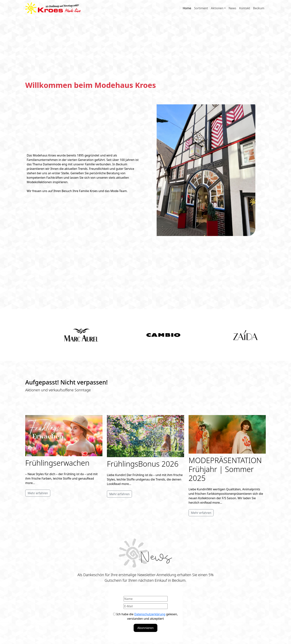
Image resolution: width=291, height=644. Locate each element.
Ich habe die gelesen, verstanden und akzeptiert (145, 616)
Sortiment (201, 8)
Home (187, 8)
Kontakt (245, 8)
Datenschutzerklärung (150, 614)
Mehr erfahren (38, 493)
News (232, 8)
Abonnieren (145, 628)
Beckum (259, 8)
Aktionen (217, 8)
